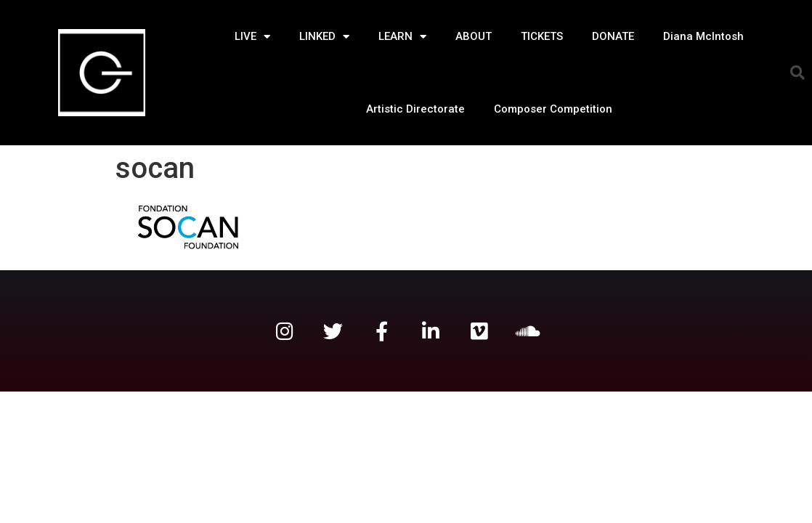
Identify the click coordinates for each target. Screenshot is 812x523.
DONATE (613, 36)
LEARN (402, 37)
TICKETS (542, 36)
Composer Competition (553, 109)
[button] (797, 73)
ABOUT (474, 36)
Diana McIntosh (703, 36)
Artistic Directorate (415, 109)
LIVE (252, 37)
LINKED (324, 37)
